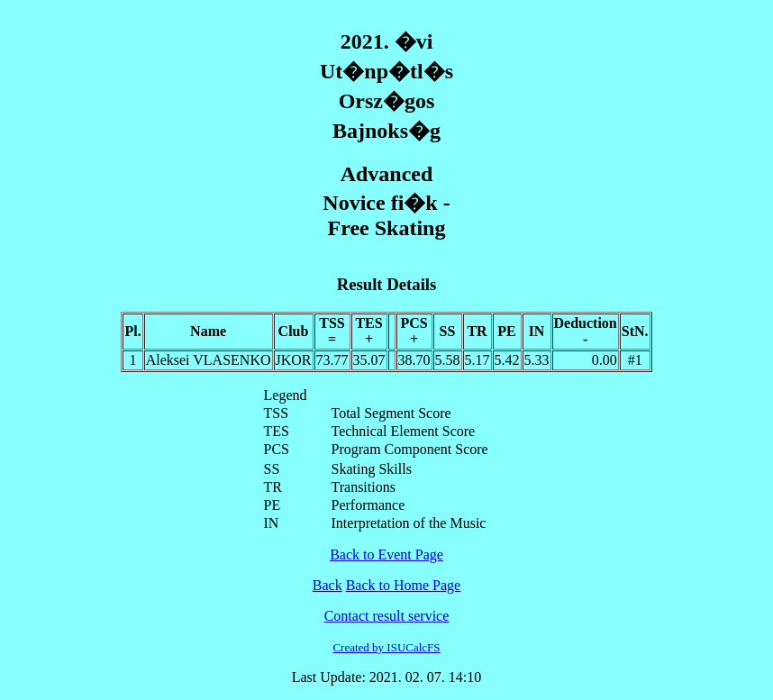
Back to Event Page (386, 555)
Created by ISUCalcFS (386, 647)
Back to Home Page (404, 585)
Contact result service (387, 616)
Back (327, 585)
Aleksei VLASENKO (209, 360)
